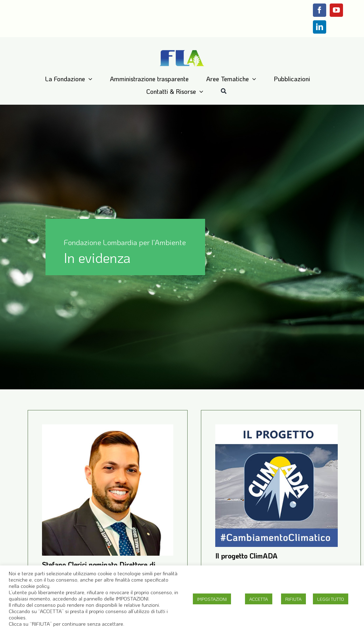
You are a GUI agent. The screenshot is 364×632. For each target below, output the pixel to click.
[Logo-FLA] (182, 51)
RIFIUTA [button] (293, 599)
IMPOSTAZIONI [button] (212, 599)
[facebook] (320, 10)
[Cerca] (224, 91)
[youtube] (336, 10)
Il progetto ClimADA (246, 556)
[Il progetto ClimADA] (276, 430)
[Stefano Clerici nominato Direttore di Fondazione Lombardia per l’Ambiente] (108, 430)
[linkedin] (320, 27)
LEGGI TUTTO (331, 599)
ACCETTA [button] (259, 599)
